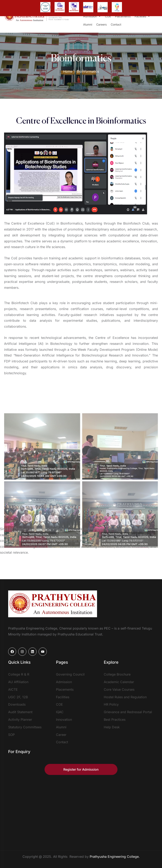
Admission (92, 16)
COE (108, 16)
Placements (123, 16)
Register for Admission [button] (81, 769)
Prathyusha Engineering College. (115, 857)
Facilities (142, 16)
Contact (116, 24)
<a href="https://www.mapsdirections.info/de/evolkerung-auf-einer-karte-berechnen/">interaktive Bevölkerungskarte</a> (81, 810)
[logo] (53, 604)
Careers (101, 24)
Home (68, 71)
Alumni (88, 24)
